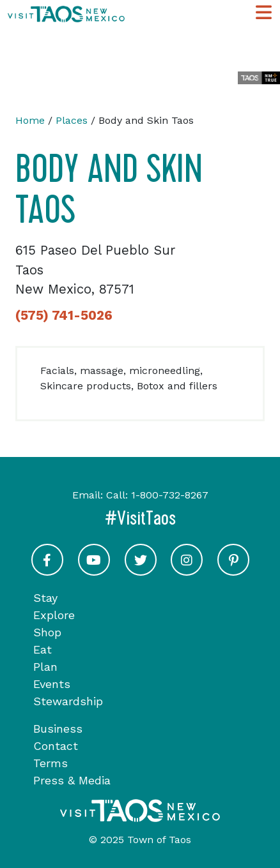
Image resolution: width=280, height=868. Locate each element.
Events (52, 684)
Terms (51, 763)
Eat (43, 649)
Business (58, 729)
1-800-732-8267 (170, 495)
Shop (47, 632)
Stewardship (68, 701)
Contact (56, 746)
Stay (45, 598)
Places (72, 120)
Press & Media (72, 780)
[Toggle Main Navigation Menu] (264, 13)
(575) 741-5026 (64, 315)
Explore (54, 615)
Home (30, 120)
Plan (45, 667)
